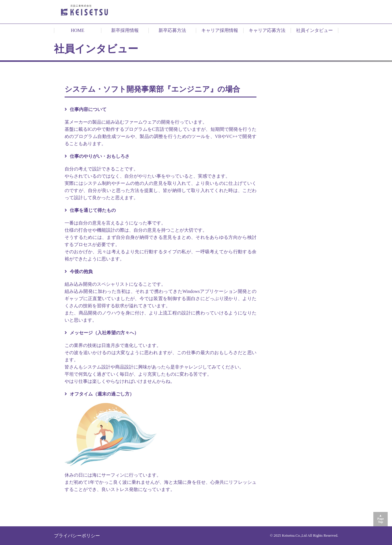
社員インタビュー (314, 30)
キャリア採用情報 (220, 30)
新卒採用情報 (125, 30)
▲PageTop (381, 519)
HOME (77, 30)
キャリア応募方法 (267, 30)
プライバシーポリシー (77, 536)
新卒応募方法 (172, 30)
